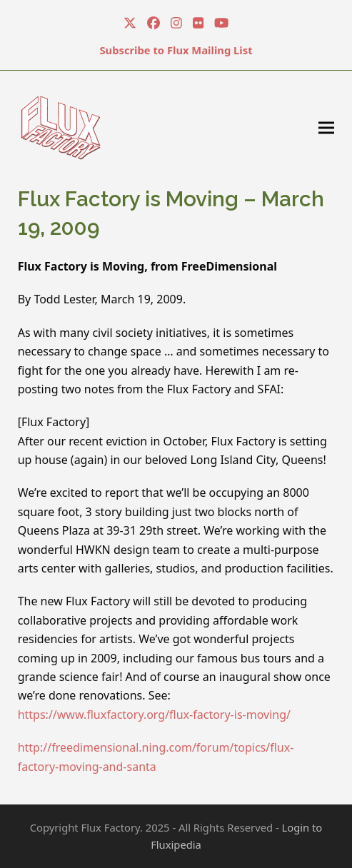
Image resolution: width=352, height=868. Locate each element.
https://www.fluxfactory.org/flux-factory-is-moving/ (154, 715)
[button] (326, 127)
